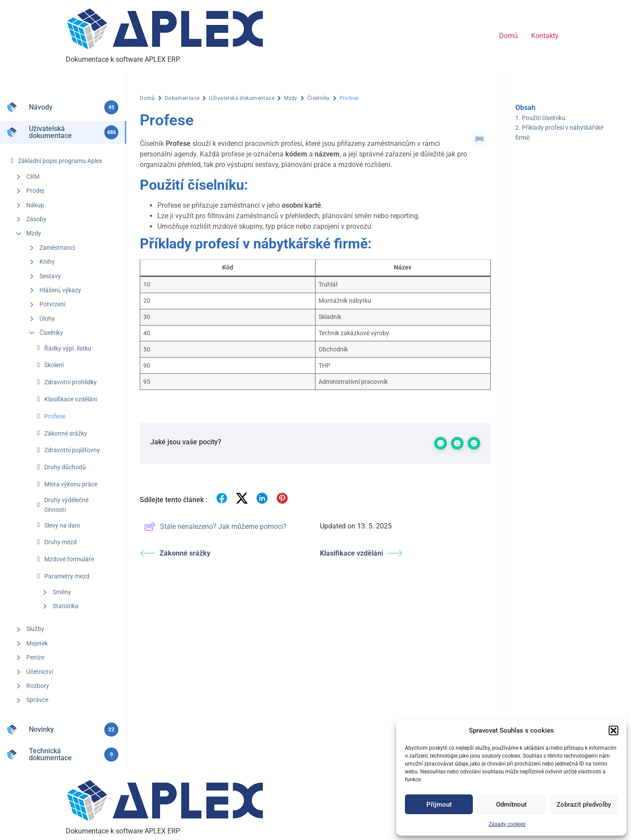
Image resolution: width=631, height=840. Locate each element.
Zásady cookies (507, 824)
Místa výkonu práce (71, 484)
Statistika (66, 606)
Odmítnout (511, 805)
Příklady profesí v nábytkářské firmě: (559, 132)
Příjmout (439, 805)
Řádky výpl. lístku (68, 348)
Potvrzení (52, 304)
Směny (62, 592)
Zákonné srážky (66, 433)
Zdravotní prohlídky (71, 382)
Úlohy (47, 319)
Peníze (35, 657)
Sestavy (50, 276)
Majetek (37, 643)
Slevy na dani (62, 525)
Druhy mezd (60, 542)
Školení (54, 365)
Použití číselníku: (544, 118)
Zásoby (36, 219)
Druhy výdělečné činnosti (66, 505)
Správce (37, 700)
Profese (55, 416)
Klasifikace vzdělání (71, 399)
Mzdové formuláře (69, 559)
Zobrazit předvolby (584, 805)
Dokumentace (182, 98)
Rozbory (38, 686)
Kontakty (545, 36)
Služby (35, 629)
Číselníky (51, 333)
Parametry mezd (67, 576)
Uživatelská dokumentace (242, 98)
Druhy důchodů (65, 467)
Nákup (35, 205)
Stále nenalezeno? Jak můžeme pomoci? (215, 527)
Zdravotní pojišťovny (72, 450)
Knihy (47, 262)
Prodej (35, 191)
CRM (33, 177)
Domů (509, 36)
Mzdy (34, 233)
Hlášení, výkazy (60, 290)
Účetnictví (40, 672)
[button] (613, 730)
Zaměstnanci (57, 248)
